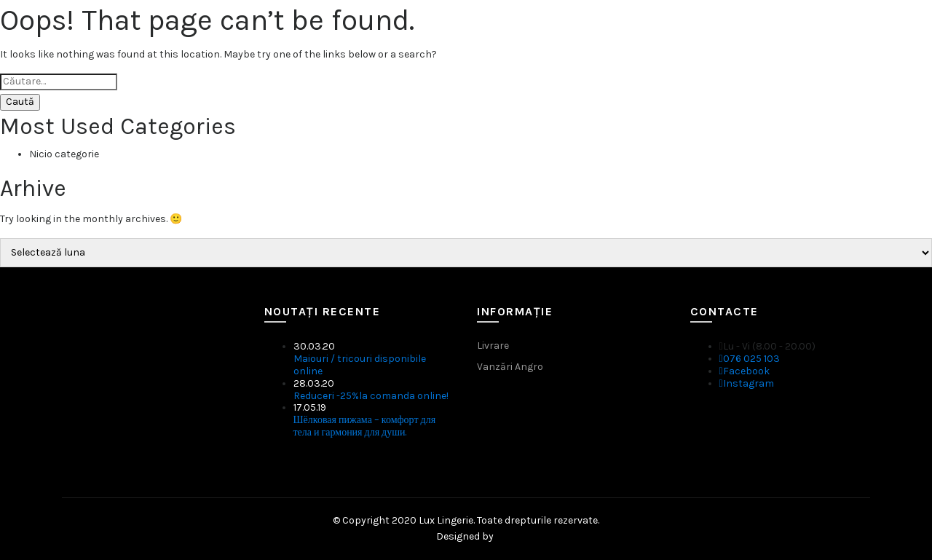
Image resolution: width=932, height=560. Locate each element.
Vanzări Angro (510, 367)
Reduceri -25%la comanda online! (371, 396)
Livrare (493, 346)
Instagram (747, 383)
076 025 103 (750, 359)
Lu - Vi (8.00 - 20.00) (767, 346)
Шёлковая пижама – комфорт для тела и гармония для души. (365, 426)
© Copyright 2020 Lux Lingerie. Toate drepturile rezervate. (466, 520)
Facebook (745, 371)
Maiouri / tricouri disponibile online (360, 365)
